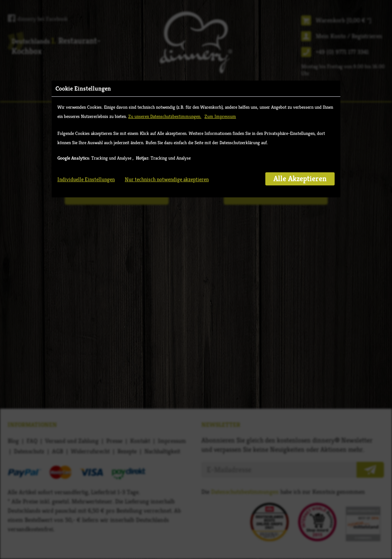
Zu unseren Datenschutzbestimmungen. (165, 116)
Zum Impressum (220, 116)
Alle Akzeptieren (300, 179)
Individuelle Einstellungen (86, 179)
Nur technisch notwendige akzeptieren (167, 179)
